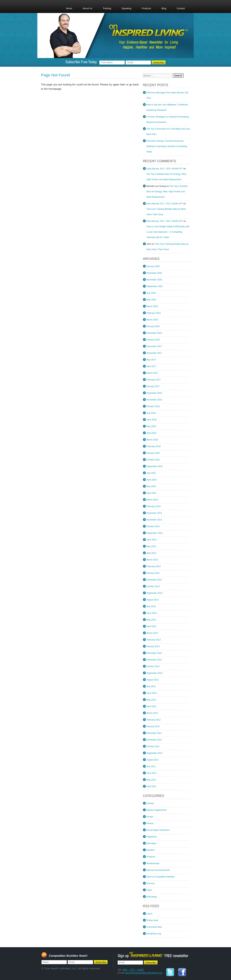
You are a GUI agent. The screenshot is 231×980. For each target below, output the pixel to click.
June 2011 (152, 773)
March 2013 (152, 633)
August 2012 (153, 680)
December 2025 (154, 273)
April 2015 (151, 493)
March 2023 (152, 306)
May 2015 (151, 486)
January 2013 (153, 646)
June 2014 (152, 540)
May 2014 (151, 546)
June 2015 (152, 480)
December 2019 (154, 333)
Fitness (150, 823)
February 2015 (154, 506)
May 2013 (151, 620)
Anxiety (150, 803)
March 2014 (152, 560)
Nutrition (151, 850)
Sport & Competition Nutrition (161, 877)
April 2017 (151, 366)
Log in (150, 914)
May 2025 (151, 300)
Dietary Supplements (157, 810)
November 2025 (154, 280)
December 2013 (154, 580)
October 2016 (153, 406)
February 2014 (154, 566)
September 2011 (155, 753)
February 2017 (154, 380)
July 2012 (151, 686)
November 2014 (154, 520)
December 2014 (154, 513)
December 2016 (154, 393)
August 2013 (153, 600)
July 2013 (151, 606)
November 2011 (154, 740)
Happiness (152, 837)
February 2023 (154, 313)
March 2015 (152, 500)
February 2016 (154, 446)
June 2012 (152, 693)
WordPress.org (154, 934)
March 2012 (152, 713)
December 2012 (154, 653)
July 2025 (151, 293)
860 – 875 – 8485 (133, 970)
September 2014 (155, 533)
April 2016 (151, 433)
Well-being (152, 897)
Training (107, 8)
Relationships (153, 863)
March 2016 (152, 440)
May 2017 (151, 360)
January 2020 (153, 326)
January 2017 (153, 386)
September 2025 (155, 286)
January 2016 (153, 453)
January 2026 (153, 266)
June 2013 (152, 613)
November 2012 (154, 660)
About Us (87, 8)
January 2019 (153, 340)
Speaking (127, 8)
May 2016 (151, 426)
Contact (181, 8)
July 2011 (151, 766)
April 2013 (151, 626)
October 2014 (153, 526)
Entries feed (152, 920)
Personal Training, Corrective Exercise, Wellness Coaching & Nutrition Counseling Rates (167, 146)
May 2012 (151, 700)
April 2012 (151, 706)
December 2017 (154, 346)
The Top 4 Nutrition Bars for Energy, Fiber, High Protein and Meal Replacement (167, 192)
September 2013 (155, 593)
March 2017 (152, 373)
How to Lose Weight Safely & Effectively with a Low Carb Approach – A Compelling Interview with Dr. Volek (168, 232)
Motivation (152, 843)
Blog (164, 8)
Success (151, 883)
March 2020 (152, 320)
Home (69, 8)
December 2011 (154, 733)
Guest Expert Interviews (158, 830)
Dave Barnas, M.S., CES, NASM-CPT (165, 169)
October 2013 (153, 586)
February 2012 (154, 720)
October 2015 (153, 460)
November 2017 (154, 353)
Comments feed (154, 927)
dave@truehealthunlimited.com (144, 973)
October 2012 (153, 666)
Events (150, 817)
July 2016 (151, 413)
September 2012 (155, 673)
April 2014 (151, 553)
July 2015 (151, 473)
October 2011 (153, 746)
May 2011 (151, 780)
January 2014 (153, 573)
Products (146, 8)
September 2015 (155, 466)
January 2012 (153, 726)
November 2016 (154, 400)
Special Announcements (158, 870)
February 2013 (154, 640)
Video (149, 890)
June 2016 (152, 420)
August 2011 (153, 760)
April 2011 (151, 786)
